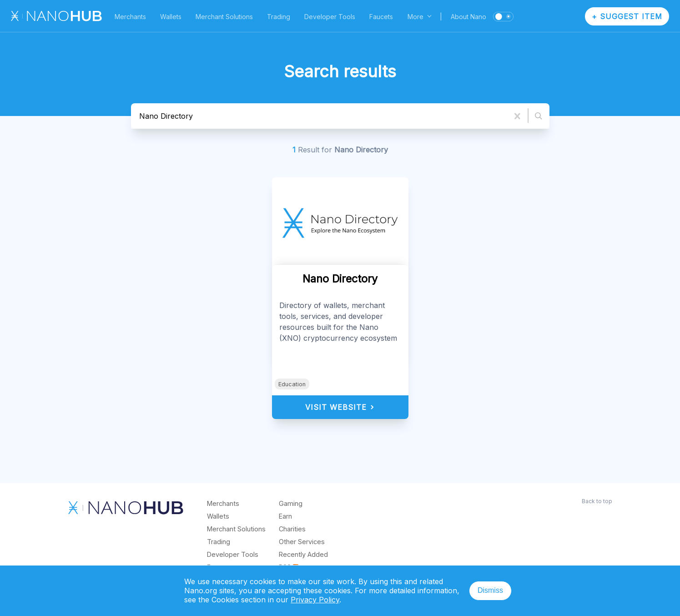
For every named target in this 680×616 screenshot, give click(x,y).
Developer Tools (330, 17)
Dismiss (490, 590)
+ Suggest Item (627, 16)
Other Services (302, 542)
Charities (292, 529)
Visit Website (340, 407)
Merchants (130, 17)
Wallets (171, 17)
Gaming (291, 503)
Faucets (381, 17)
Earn (285, 516)
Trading (279, 17)
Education (292, 384)
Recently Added (303, 554)
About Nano (468, 17)
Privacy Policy (315, 600)
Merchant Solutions (224, 17)
